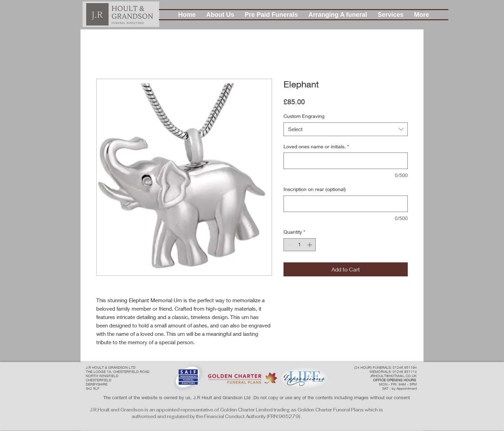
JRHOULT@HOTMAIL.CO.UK (393, 376)
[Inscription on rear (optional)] (346, 204)
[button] (220, 15)
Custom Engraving (304, 116)
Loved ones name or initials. (316, 146)
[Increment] (310, 245)
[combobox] (346, 129)
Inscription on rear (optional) (315, 189)
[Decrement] (289, 245)
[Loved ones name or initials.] (346, 161)
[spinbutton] (300, 245)
